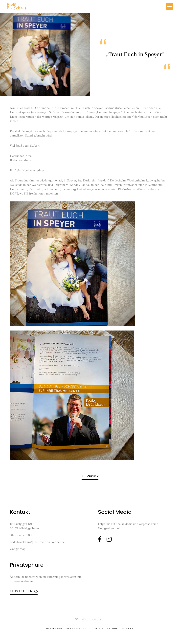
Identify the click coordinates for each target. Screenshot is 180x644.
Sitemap (128, 628)
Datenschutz (76, 628)
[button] (170, 7)
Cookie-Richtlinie (104, 628)
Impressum (55, 628)
